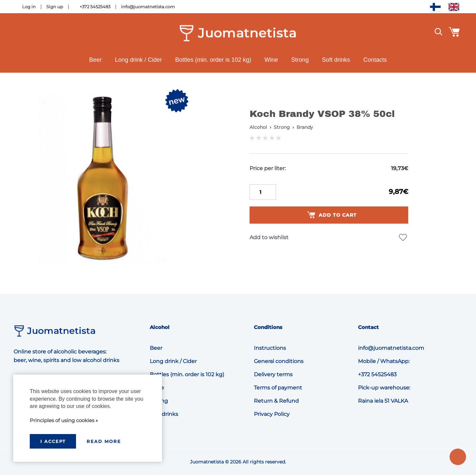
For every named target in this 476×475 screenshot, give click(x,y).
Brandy (305, 127)
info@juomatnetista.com (148, 7)
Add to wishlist (269, 237)
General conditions (279, 361)
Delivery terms (273, 374)
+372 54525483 (95, 7)
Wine (271, 60)
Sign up (55, 7)
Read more (104, 441)
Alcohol (258, 127)
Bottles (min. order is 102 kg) (213, 60)
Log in (29, 7)
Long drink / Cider (139, 60)
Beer (96, 60)
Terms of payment (278, 388)
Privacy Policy (272, 414)
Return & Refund (276, 401)
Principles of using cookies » (64, 420)
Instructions (270, 348)
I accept (53, 441)
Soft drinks (336, 60)
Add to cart (332, 215)
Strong (300, 60)
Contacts (375, 60)
